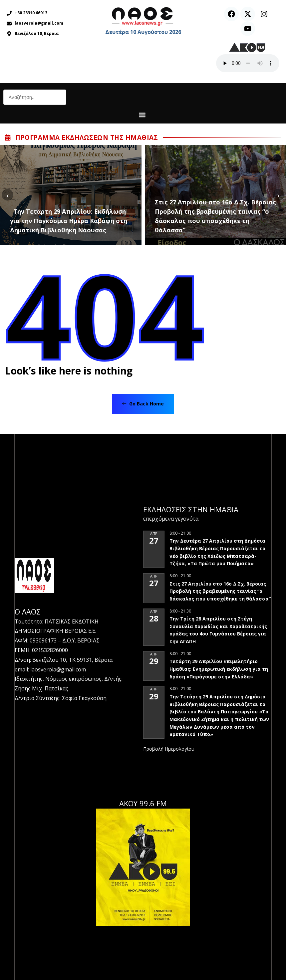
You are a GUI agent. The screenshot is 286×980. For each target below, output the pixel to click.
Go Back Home (143, 404)
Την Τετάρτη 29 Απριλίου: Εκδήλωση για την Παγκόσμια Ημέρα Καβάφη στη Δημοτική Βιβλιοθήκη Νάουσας (69, 221)
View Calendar (169, 749)
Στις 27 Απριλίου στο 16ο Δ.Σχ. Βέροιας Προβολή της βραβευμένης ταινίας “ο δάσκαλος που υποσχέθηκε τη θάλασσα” (215, 216)
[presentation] (7, 195)
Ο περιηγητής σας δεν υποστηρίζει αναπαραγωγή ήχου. (248, 63)
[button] (142, 115)
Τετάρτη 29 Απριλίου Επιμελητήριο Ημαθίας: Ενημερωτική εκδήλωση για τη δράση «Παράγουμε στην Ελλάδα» (219, 669)
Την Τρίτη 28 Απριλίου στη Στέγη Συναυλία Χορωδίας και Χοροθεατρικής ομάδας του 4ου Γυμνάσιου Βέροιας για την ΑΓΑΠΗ (218, 630)
